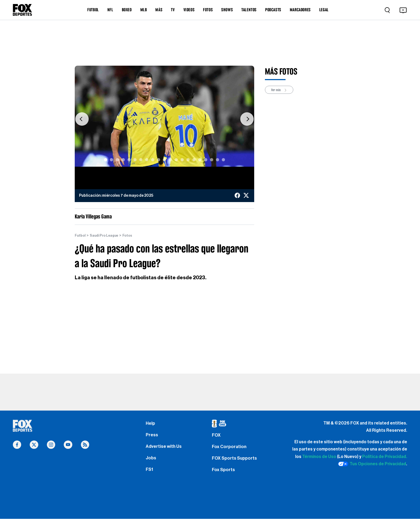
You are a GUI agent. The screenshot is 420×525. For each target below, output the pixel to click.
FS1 (150, 475)
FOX (217, 437)
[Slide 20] (217, 160)
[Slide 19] (212, 160)
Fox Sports (224, 475)
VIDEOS (189, 10)
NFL (110, 10)
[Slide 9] (153, 160)
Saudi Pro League (107, 236)
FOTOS (208, 10)
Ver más (281, 90)
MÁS (159, 10)
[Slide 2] (111, 160)
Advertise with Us (165, 449)
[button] (82, 119)
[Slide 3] (117, 160)
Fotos (132, 236)
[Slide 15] (188, 160)
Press (152, 437)
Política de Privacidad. (385, 457)
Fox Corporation (230, 449)
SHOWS (227, 10)
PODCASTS (273, 10)
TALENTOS (249, 10)
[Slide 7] (141, 160)
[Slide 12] (170, 160)
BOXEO (127, 10)
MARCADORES (300, 10)
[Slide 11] (164, 160)
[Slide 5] (129, 160)
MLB (144, 10)
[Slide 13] (176, 160)
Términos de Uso (319, 457)
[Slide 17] (200, 160)
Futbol (81, 236)
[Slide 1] (106, 160)
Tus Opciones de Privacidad (372, 464)
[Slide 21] (223, 160)
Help (151, 424)
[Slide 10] (159, 160)
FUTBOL (93, 10)
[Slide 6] (135, 160)
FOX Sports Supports (236, 462)
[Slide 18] (206, 160)
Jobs (151, 462)
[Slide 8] (147, 160)
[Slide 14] (182, 160)
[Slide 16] (194, 160)
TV (173, 10)
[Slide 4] (123, 160)
